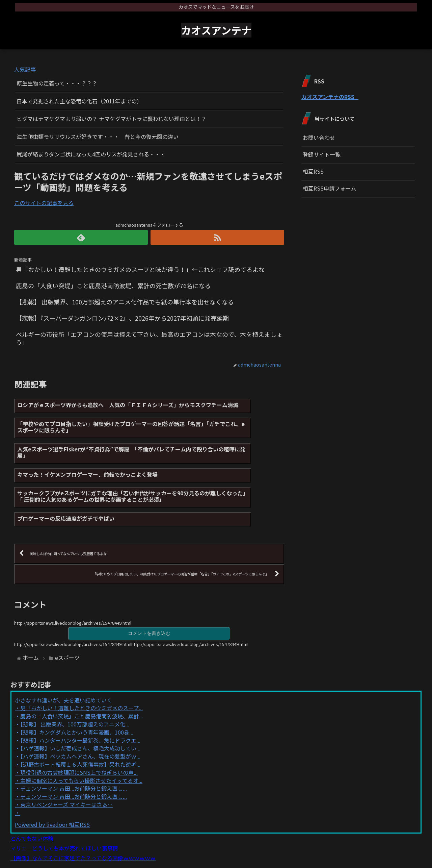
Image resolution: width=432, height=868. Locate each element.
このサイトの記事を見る (44, 203)
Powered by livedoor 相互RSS (52, 793)
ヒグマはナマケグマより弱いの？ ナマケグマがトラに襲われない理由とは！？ (112, 119)
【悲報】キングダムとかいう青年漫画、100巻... (77, 700)
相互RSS (313, 171)
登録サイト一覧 (322, 154)
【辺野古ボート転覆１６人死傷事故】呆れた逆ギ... (80, 733)
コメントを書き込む (149, 601)
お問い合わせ (319, 138)
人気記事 (25, 69)
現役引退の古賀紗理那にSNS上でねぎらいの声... (79, 741)
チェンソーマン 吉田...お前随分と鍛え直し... (74, 757)
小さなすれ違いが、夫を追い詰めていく (63, 668)
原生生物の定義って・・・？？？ (57, 83)
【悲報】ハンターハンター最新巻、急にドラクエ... (80, 709)
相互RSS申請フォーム (329, 188)
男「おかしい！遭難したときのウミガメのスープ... (82, 676)
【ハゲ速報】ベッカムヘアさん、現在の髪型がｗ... (80, 725)
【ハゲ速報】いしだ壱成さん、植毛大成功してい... (80, 717)
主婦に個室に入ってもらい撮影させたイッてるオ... (81, 749)
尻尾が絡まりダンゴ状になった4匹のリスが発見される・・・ (91, 154)
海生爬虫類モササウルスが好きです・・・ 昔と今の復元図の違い (98, 137)
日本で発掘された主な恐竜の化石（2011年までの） (79, 101)
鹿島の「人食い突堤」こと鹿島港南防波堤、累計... (82, 685)
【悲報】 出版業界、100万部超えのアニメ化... (75, 692)
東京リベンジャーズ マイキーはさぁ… (66, 773)
